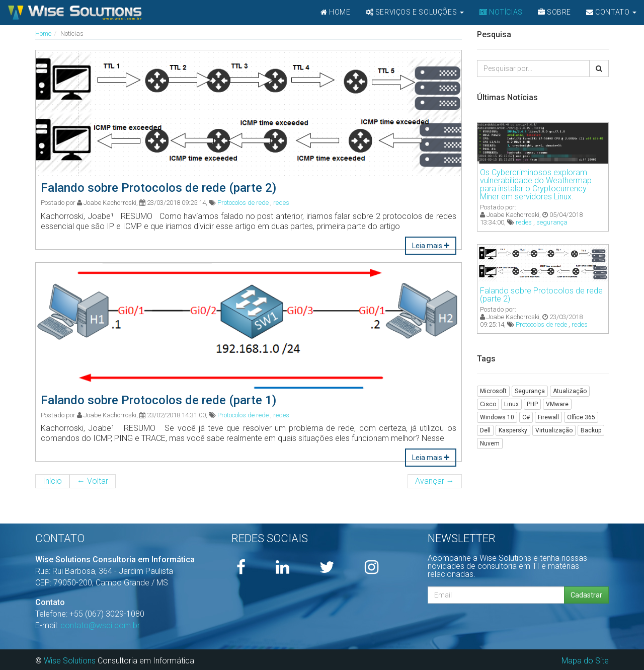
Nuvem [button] (490, 443)
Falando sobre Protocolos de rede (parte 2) (541, 295)
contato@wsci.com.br (100, 625)
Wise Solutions (70, 661)
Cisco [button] (488, 404)
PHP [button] (532, 404)
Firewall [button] (548, 417)
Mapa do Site (585, 661)
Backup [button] (591, 430)
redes (281, 203)
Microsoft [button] (493, 391)
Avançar (435, 481)
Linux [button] (511, 404)
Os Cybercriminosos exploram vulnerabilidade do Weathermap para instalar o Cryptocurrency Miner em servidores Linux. (536, 184)
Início (52, 481)
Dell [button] (485, 430)
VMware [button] (557, 404)
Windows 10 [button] (497, 417)
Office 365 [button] (581, 417)
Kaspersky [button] (513, 430)
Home (43, 33)
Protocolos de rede (243, 203)
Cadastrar (586, 595)
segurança (552, 222)
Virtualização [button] (554, 430)
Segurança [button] (530, 391)
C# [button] (526, 417)
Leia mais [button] (431, 246)
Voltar (93, 481)
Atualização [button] (570, 391)
